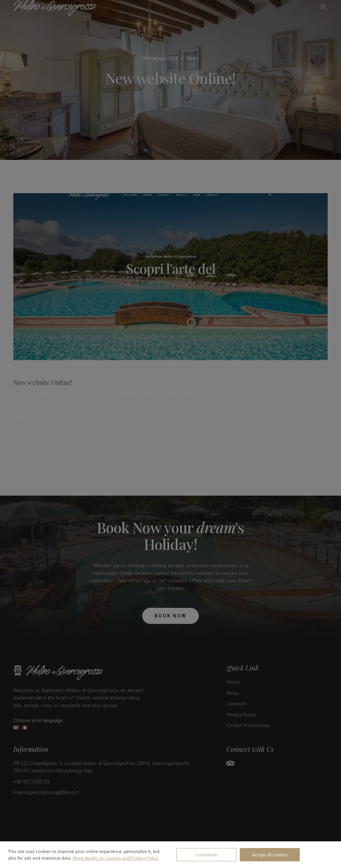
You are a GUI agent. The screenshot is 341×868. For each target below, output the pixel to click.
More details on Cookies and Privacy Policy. (116, 858)
